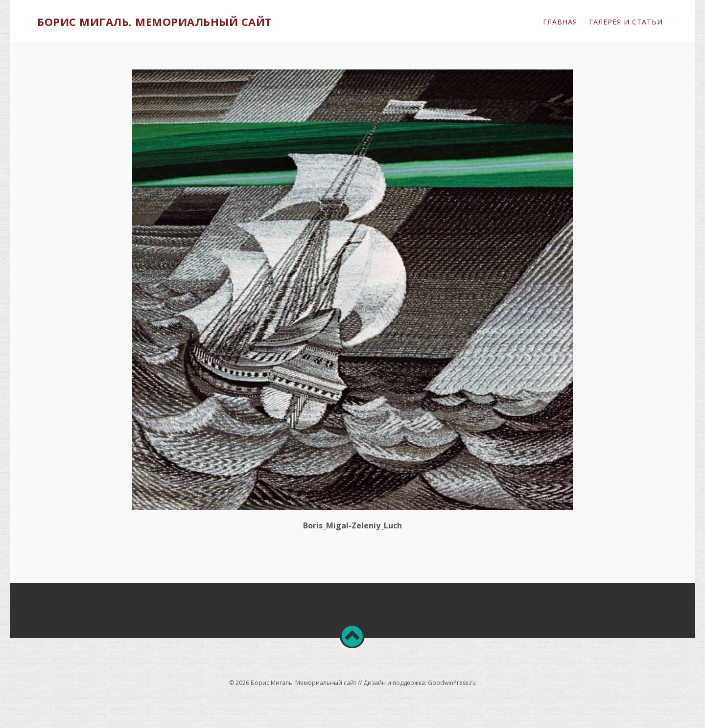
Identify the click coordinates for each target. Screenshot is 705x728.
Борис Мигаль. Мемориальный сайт (155, 22)
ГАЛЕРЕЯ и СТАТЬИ (626, 22)
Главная (560, 22)
